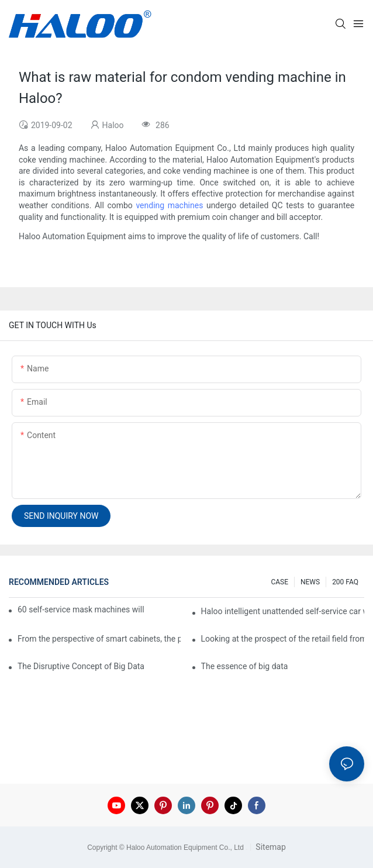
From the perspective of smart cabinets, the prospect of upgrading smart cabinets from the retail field (99, 639)
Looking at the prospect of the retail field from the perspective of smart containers (283, 639)
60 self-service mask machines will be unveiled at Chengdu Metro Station (82, 609)
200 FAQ (345, 582)
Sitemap (270, 847)
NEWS (310, 582)
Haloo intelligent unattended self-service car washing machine (283, 611)
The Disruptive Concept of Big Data (81, 666)
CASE (279, 582)
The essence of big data (245, 666)
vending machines (169, 205)
